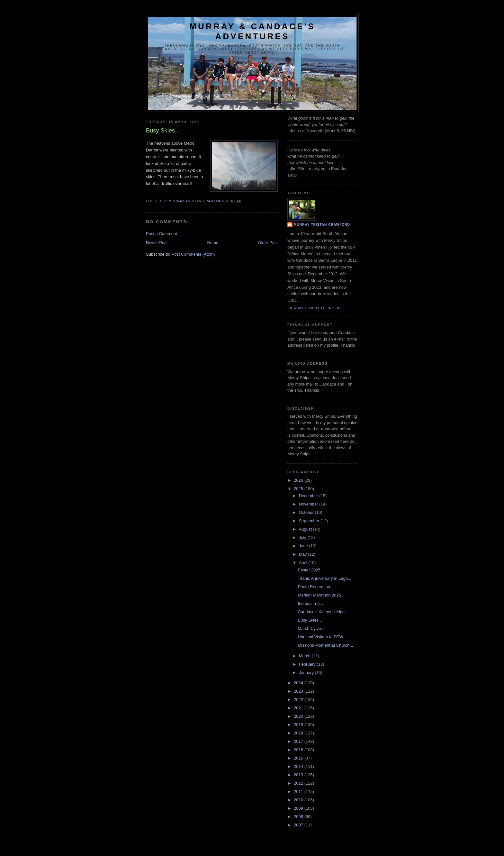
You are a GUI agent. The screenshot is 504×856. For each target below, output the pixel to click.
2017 (299, 741)
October (307, 512)
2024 (299, 683)
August (306, 529)
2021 (299, 708)
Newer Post (157, 243)
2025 (299, 489)
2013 (299, 775)
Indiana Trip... (310, 603)
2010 (299, 800)
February (308, 664)
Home (213, 243)
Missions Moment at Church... (325, 645)
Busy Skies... (310, 620)
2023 (299, 691)
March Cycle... (311, 628)
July (303, 537)
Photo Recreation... (315, 587)
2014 (299, 766)
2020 (299, 716)
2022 (299, 700)
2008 (299, 817)
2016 (299, 750)
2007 (299, 825)
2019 (299, 725)
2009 (299, 808)
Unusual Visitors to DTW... (322, 637)
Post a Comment (162, 234)
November (309, 504)
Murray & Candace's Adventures (252, 31)
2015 (299, 758)
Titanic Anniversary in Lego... (324, 578)
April (304, 563)
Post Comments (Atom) (193, 254)
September (310, 521)
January (307, 673)
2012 (299, 783)
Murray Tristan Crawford (322, 225)
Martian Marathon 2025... (321, 595)
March (305, 656)
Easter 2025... (311, 570)
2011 (299, 792)
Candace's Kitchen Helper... (323, 612)
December (309, 496)
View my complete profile (315, 308)
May (303, 554)
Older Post (268, 243)
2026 (299, 480)
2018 (299, 733)
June (304, 546)
